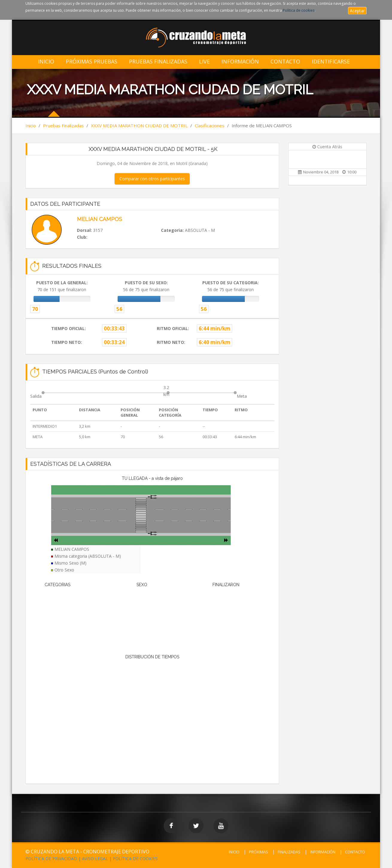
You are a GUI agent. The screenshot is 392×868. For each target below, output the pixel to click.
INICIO (234, 852)
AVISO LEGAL (95, 859)
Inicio (46, 62)
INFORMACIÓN (323, 852)
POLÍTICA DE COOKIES (135, 859)
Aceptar (357, 11)
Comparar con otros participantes (152, 179)
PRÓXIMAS (259, 852)
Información (240, 62)
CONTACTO (355, 852)
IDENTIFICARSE (331, 62)
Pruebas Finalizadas (158, 62)
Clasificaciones (210, 125)
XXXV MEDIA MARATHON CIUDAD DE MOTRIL (139, 125)
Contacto (285, 62)
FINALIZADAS (289, 852)
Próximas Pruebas (92, 62)
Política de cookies (299, 10)
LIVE (204, 62)
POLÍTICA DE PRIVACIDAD (51, 859)
